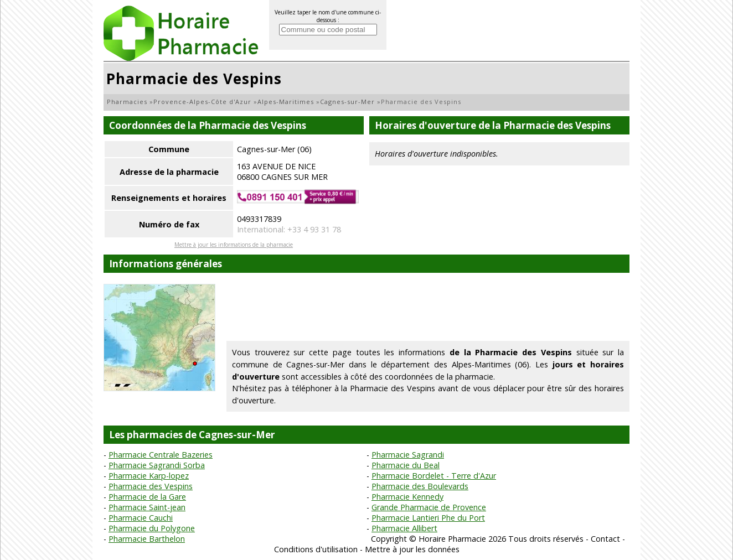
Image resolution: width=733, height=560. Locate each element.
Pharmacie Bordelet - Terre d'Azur (434, 476)
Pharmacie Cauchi (141, 518)
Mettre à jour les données (412, 549)
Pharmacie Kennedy (407, 497)
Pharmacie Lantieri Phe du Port (428, 518)
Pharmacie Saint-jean (147, 507)
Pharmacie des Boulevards (420, 486)
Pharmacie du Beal (406, 465)
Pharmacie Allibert (404, 528)
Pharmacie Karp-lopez (149, 476)
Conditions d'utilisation (316, 549)
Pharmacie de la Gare (147, 497)
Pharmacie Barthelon (147, 539)
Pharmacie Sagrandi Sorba (157, 465)
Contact (605, 539)
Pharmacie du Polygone (152, 528)
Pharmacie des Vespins (151, 486)
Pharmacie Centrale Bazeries (161, 455)
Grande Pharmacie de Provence (429, 507)
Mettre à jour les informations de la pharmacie (234, 245)
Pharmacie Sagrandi (408, 455)
